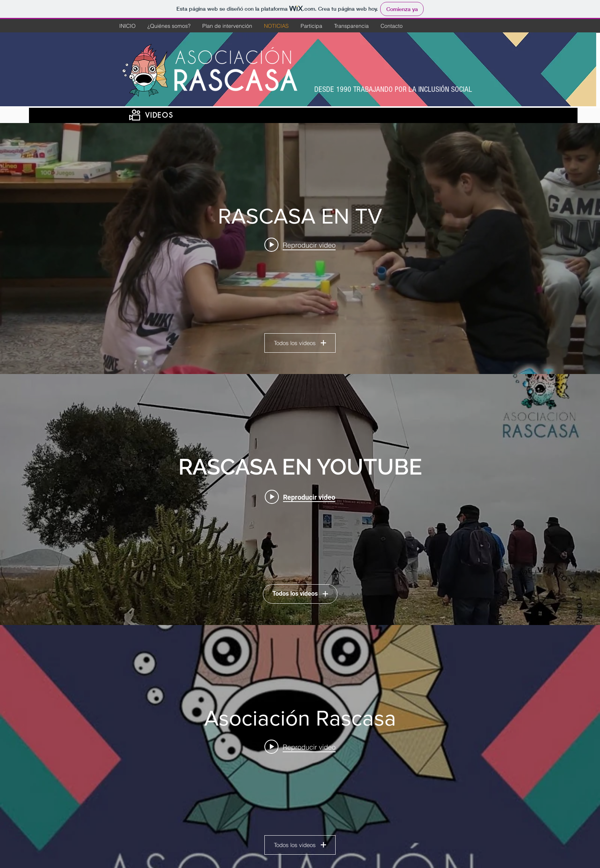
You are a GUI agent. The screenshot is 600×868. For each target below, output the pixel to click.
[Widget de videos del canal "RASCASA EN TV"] (300, 249)
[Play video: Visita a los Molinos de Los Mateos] (300, 497)
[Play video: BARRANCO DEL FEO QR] (300, 747)
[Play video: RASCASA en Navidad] (300, 245)
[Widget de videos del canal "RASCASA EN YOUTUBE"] (300, 500)
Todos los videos (300, 343)
